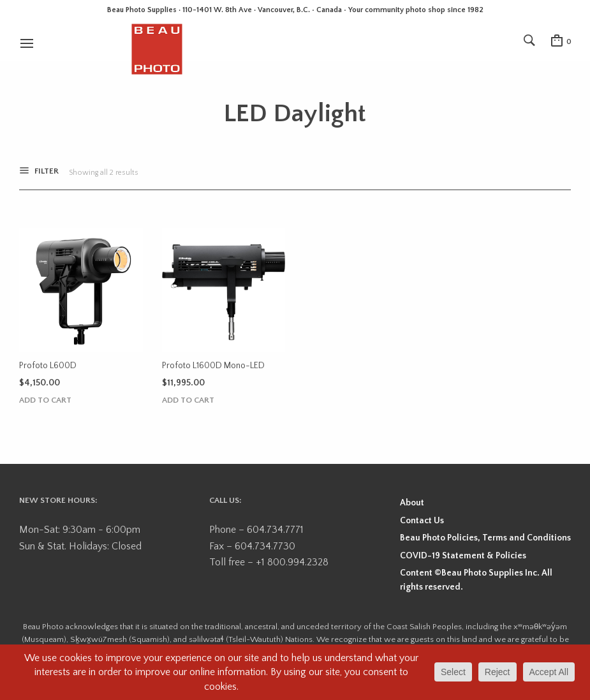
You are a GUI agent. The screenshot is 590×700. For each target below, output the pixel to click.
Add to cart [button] (45, 400)
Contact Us (422, 521)
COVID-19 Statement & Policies (463, 556)
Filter (46, 172)
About (412, 503)
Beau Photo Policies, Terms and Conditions (485, 538)
